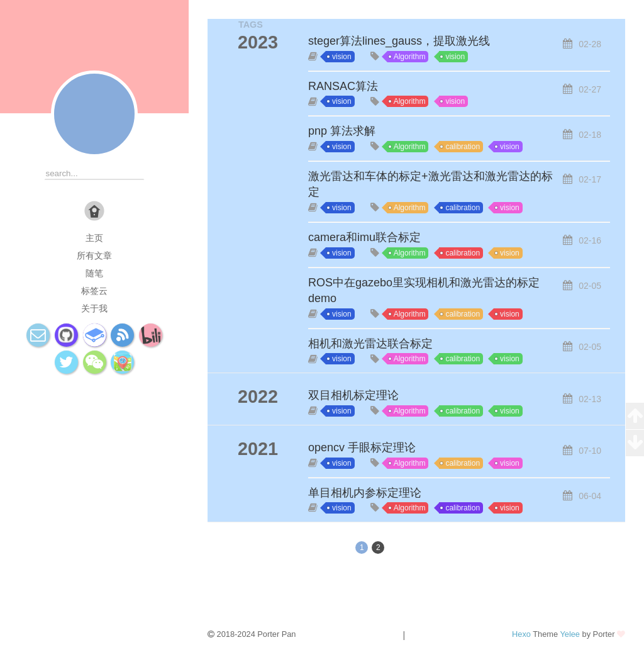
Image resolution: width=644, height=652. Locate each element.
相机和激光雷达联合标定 (370, 344)
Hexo (521, 634)
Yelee (570, 634)
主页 (94, 238)
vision (342, 57)
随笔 (94, 273)
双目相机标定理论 (353, 395)
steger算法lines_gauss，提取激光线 (399, 41)
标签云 (94, 291)
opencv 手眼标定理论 (362, 447)
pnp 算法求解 (342, 131)
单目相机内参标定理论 (365, 493)
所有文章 (94, 256)
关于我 (94, 308)
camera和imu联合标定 (364, 237)
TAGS (251, 25)
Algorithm (410, 57)
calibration (463, 147)
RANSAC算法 (343, 86)
